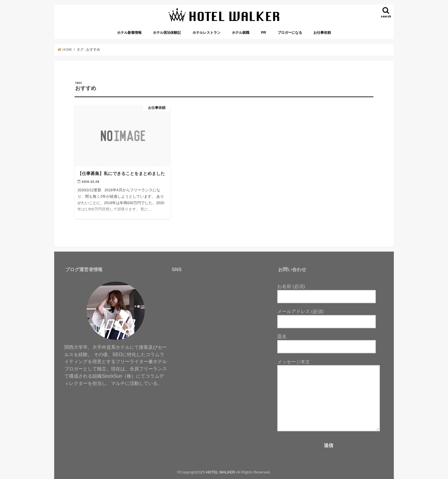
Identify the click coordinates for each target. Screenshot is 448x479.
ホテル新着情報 (129, 33)
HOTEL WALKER (221, 472)
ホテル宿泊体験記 (167, 33)
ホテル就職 (241, 33)
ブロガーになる (290, 33)
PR (263, 33)
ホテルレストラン (207, 33)
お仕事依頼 (322, 33)
